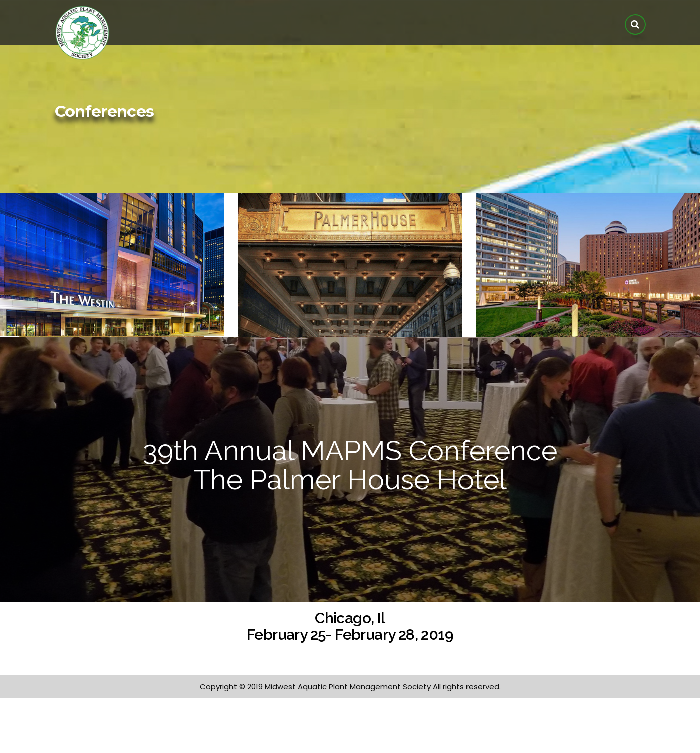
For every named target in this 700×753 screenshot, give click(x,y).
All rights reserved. (467, 687)
